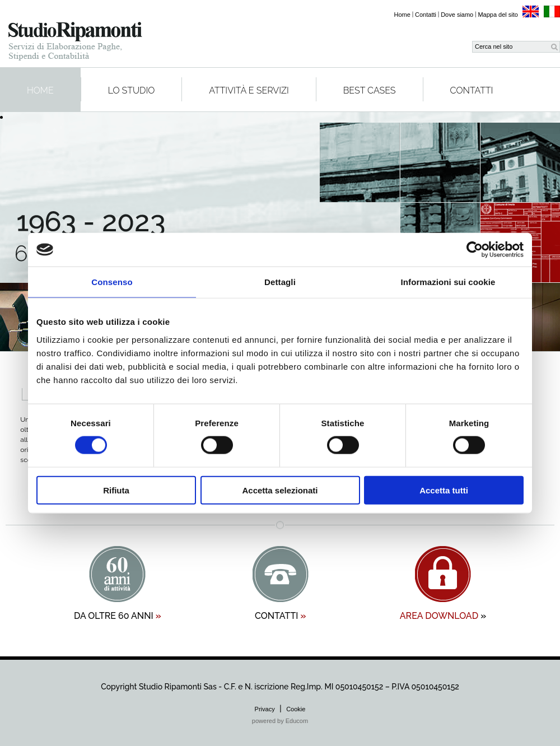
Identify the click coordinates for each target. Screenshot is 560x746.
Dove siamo (457, 15)
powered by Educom (280, 721)
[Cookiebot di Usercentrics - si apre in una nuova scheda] (475, 250)
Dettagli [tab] (280, 282)
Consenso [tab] (112, 282)
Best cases (370, 90)
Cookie (296, 709)
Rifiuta (116, 490)
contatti (280, 616)
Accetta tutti (444, 490)
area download (443, 616)
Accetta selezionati (280, 490)
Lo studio (132, 90)
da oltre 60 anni (118, 616)
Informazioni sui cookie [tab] (448, 282)
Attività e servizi (249, 90)
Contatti (426, 15)
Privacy (265, 709)
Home (402, 15)
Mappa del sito (498, 15)
